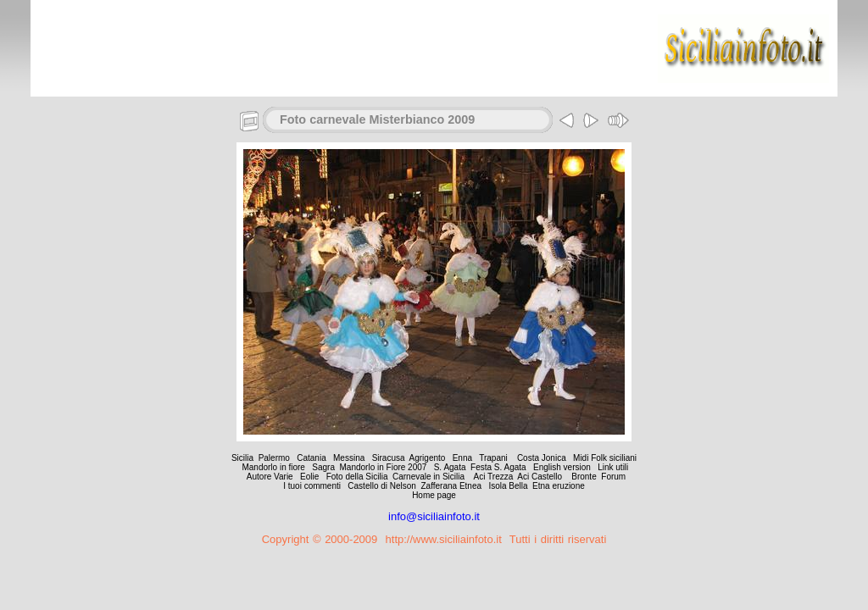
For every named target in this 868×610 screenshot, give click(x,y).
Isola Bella (508, 486)
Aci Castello (540, 477)
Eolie (309, 477)
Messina (349, 458)
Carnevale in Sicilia (428, 477)
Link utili (612, 467)
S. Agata (451, 467)
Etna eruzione (559, 486)
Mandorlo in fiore (273, 467)
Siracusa (389, 458)
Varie (284, 477)
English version (562, 467)
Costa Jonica (543, 458)
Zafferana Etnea (452, 486)
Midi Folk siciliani (605, 458)
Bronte (584, 477)
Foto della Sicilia (357, 477)
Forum (613, 477)
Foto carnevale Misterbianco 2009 (377, 119)
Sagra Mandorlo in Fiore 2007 (369, 467)
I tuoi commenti (312, 486)
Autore (259, 477)
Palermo (274, 458)
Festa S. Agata (498, 467)
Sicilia (242, 458)
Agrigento (428, 458)
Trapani (494, 458)
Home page (434, 495)
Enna (462, 458)
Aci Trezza (494, 477)
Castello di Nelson (382, 486)
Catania (311, 458)
